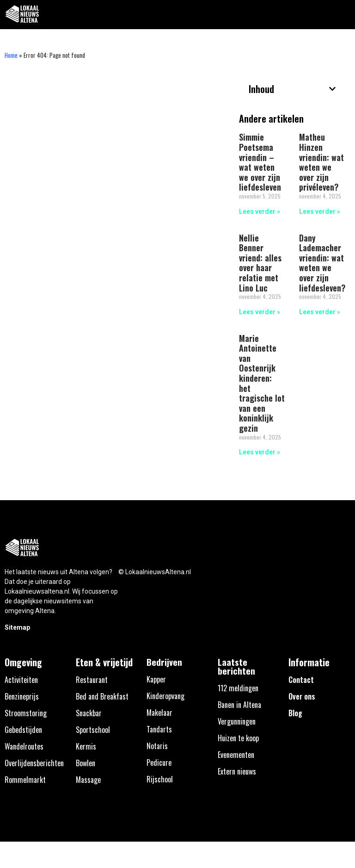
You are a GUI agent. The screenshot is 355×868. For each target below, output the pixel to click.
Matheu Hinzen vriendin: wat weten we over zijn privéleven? (321, 162)
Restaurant (92, 680)
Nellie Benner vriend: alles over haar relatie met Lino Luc (260, 263)
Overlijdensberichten (34, 763)
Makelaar (159, 713)
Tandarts (159, 729)
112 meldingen (238, 688)
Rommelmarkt (25, 780)
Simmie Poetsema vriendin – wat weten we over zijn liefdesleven (260, 162)
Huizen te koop (238, 738)
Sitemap (17, 627)
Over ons (302, 696)
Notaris (157, 746)
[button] (343, 15)
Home (11, 55)
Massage (88, 780)
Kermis (86, 746)
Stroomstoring (26, 713)
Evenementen (236, 755)
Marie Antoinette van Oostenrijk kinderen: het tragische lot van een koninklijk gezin (262, 383)
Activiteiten (21, 680)
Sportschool (93, 730)
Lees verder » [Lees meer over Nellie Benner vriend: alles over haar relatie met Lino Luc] (260, 312)
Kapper (156, 679)
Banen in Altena (239, 705)
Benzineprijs (22, 696)
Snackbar (89, 713)
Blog (295, 713)
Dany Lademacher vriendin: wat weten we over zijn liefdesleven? (322, 263)
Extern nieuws (237, 771)
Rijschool (160, 779)
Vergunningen (237, 721)
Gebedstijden (23, 730)
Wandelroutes (24, 746)
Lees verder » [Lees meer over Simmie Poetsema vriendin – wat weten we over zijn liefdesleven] (260, 211)
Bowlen (86, 763)
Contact (301, 680)
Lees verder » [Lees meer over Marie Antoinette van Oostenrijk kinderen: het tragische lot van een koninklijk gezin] (260, 452)
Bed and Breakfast (102, 696)
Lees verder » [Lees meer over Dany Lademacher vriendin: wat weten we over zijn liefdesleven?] (320, 312)
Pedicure (159, 763)
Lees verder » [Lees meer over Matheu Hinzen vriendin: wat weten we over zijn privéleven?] (320, 211)
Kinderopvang (165, 696)
